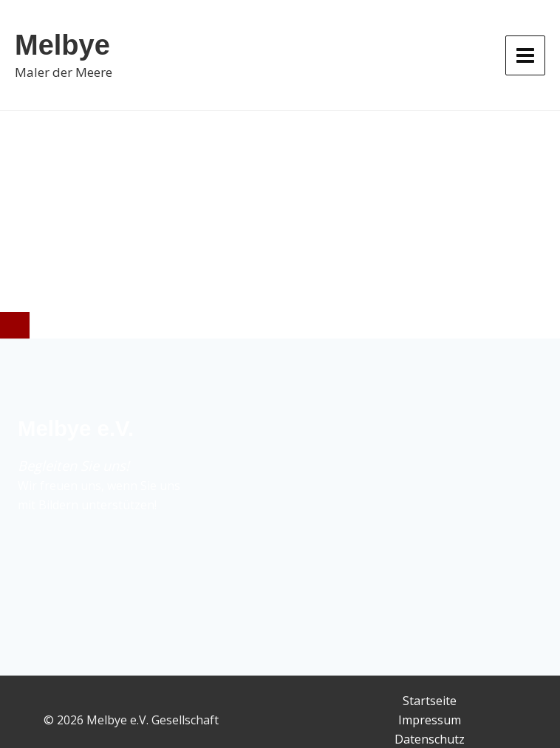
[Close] (15, 325)
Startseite (430, 701)
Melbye (62, 45)
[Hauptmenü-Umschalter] (525, 55)
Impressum (430, 720)
